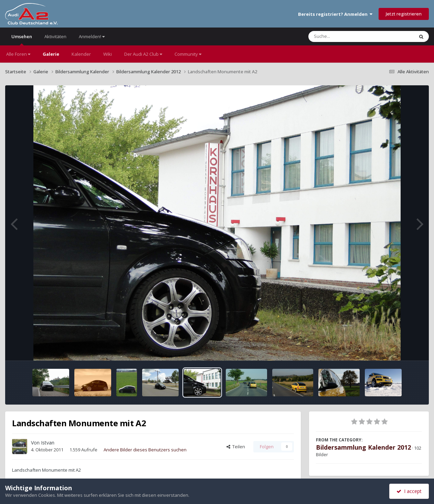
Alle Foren (18, 54)
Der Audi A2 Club (143, 54)
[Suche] (347, 36)
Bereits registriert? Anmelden (335, 14)
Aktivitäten (55, 36)
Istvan (48, 443)
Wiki (108, 54)
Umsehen (22, 39)
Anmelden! (92, 36)
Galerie (51, 54)
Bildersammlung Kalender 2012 (363, 447)
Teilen (236, 447)
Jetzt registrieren (404, 14)
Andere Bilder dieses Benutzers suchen (145, 450)
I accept (409, 491)
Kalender (81, 54)
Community (188, 54)
